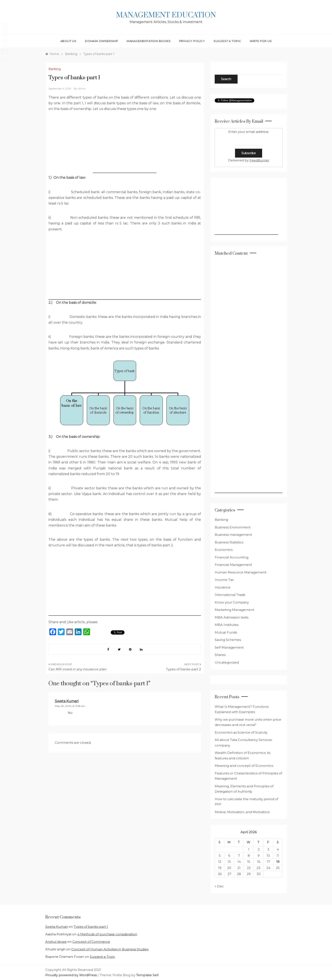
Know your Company (232, 602)
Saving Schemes (228, 640)
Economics (224, 550)
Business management (233, 535)
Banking (55, 69)
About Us (68, 41)
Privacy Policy (192, 41)
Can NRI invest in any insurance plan (77, 669)
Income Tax (224, 580)
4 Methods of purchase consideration (107, 934)
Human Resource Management (241, 572)
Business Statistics (229, 542)
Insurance (223, 587)
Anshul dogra (56, 942)
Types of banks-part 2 (183, 669)
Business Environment (233, 527)
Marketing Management (234, 610)
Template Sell (147, 975)
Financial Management (233, 565)
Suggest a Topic (227, 41)
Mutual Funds (226, 632)
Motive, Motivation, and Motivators (242, 812)
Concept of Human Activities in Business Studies (110, 949)
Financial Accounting (232, 557)
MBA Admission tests (232, 617)
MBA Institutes (227, 625)
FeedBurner (259, 160)
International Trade (230, 595)
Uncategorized (227, 662)
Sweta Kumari (67, 701)
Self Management (229, 647)
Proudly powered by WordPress (71, 975)
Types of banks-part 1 (91, 927)
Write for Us (261, 41)
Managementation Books (149, 41)
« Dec (219, 886)
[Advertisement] (125, 147)
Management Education (166, 15)
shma (82, 89)
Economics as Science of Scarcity (241, 732)
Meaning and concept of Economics (244, 766)
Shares (220, 655)
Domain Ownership (102, 41)
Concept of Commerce (91, 942)
